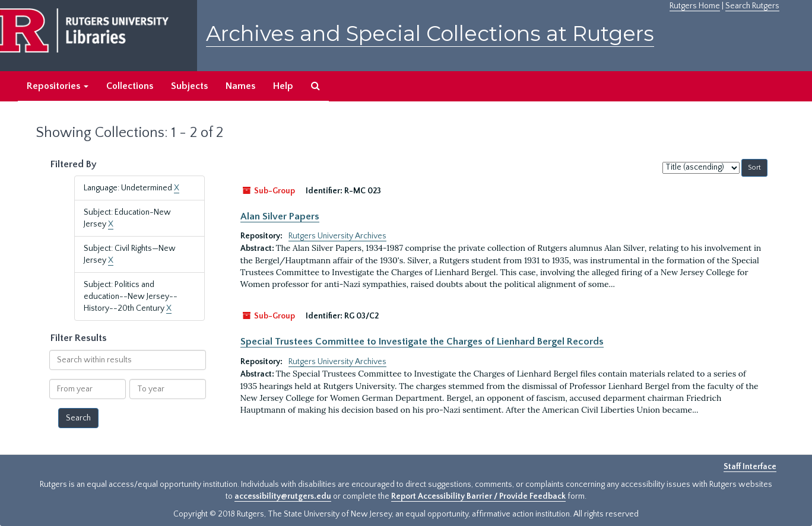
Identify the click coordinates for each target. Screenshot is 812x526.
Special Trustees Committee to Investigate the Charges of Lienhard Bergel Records (422, 342)
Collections (130, 86)
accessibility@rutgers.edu (283, 496)
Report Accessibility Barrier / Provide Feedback (478, 496)
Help (283, 86)
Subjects (189, 86)
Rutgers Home (695, 6)
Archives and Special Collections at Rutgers (430, 34)
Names (240, 86)
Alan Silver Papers (280, 216)
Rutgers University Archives (337, 236)
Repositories (58, 86)
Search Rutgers (752, 6)
